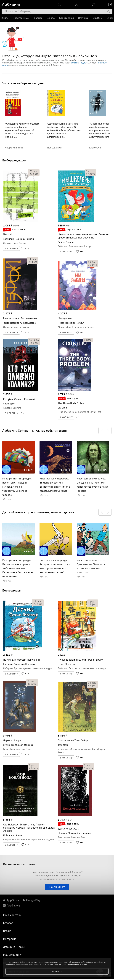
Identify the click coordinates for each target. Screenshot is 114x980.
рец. (33, 171)
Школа (51, 18)
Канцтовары (67, 18)
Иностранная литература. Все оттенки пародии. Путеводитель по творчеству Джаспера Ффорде (17, 487)
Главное (38, 18)
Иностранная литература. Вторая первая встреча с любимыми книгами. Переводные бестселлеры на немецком (18, 568)
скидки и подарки (79, 63)
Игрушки (83, 18)
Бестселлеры (12, 590)
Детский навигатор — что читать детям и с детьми (38, 512)
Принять (57, 971)
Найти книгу (57, 887)
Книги (5, 18)
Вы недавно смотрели (19, 864)
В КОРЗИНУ (11, 248)
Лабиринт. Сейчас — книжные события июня (34, 431)
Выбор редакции (14, 160)
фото (34, 174)
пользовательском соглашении (31, 965)
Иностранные (21, 18)
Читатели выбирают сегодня (23, 83)
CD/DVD (98, 18)
